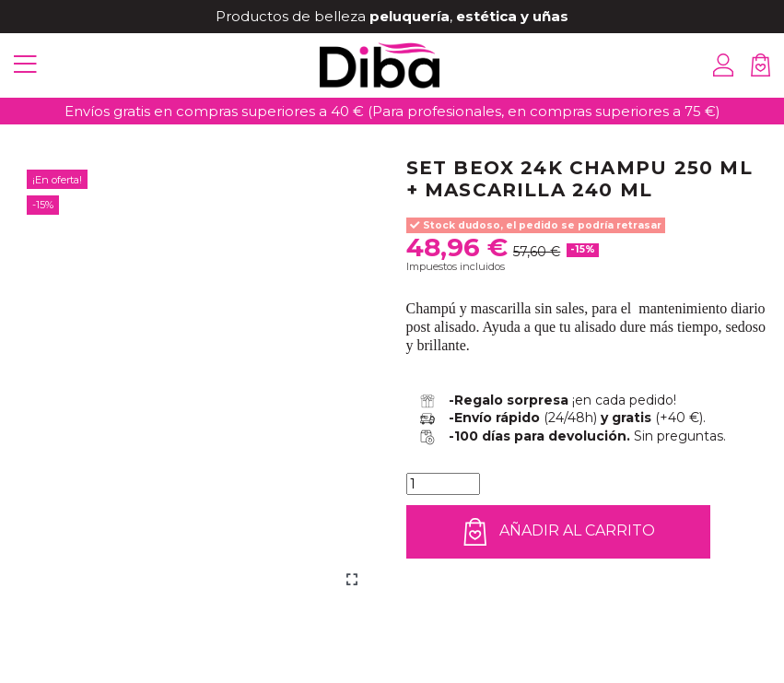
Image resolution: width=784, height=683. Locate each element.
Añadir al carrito (559, 532)
